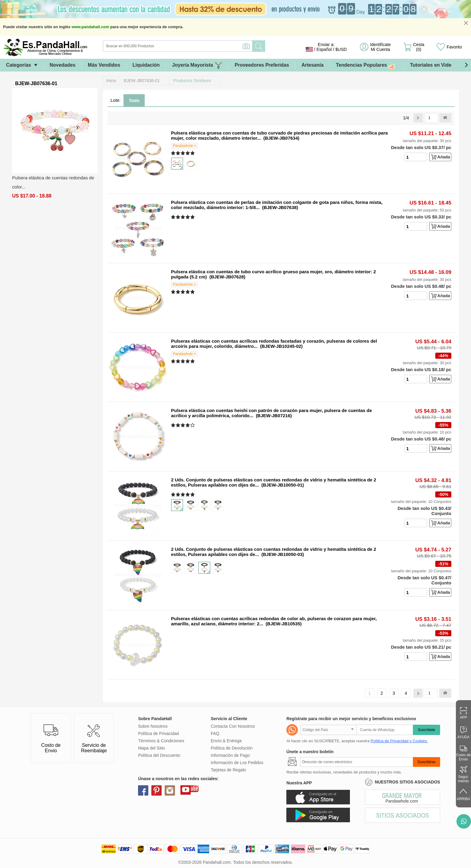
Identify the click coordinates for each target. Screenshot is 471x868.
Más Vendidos (104, 65)
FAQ (215, 733)
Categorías (19, 65)
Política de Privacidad (158, 733)
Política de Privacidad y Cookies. (399, 741)
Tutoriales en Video (432, 65)
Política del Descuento (159, 755)
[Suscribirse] (357, 762)
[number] (416, 157)
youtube (186, 790)
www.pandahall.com (90, 27)
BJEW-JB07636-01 (142, 81)
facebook (143, 790)
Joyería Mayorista (197, 65)
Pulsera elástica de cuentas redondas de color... (53, 182)
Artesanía (313, 65)
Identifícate (380, 47)
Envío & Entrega (226, 741)
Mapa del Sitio (152, 748)
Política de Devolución (232, 748)
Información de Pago (230, 755)
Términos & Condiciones (161, 741)
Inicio (111, 81)
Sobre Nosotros (153, 726)
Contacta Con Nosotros (233, 726)
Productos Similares (192, 81)
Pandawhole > (184, 146)
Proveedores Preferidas (262, 65)
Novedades (63, 65)
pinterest (156, 790)
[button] (466, 65)
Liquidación (146, 65)
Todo (134, 100)
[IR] (431, 118)
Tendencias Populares (367, 65)
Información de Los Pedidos (237, 763)
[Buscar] (202, 46)
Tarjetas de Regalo (228, 770)
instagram (170, 790)
